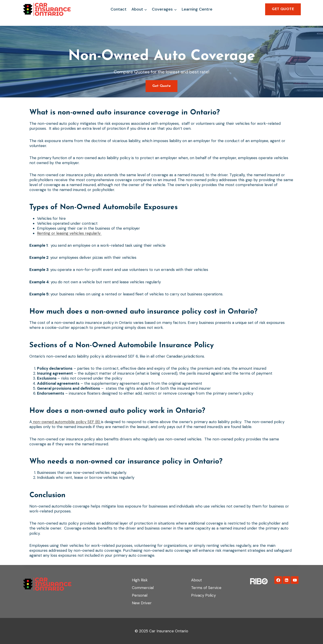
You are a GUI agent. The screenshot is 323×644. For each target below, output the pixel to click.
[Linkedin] (286, 580)
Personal (140, 595)
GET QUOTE (283, 9)
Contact (119, 9)
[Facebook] (278, 580)
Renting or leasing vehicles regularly (69, 233)
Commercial (143, 588)
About (196, 580)
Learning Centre (197, 9)
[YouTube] (295, 580)
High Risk (140, 580)
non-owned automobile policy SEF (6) (66, 422)
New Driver (142, 603)
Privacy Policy (203, 595)
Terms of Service (206, 588)
